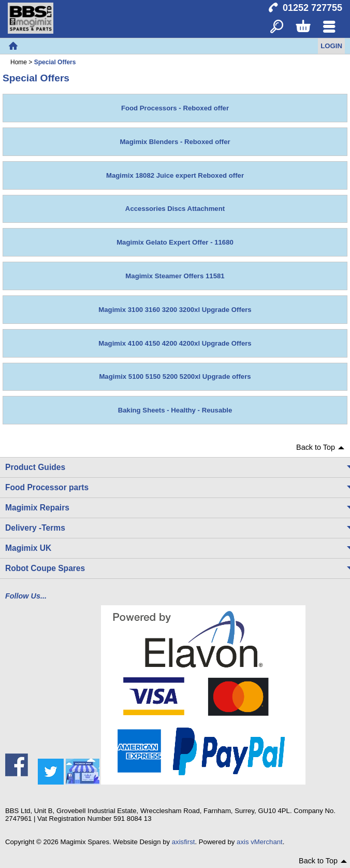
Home (13, 46)
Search (277, 27)
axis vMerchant (260, 842)
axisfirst (184, 842)
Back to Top (316, 447)
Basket (303, 27)
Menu (329, 27)
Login (331, 46)
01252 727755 (312, 8)
